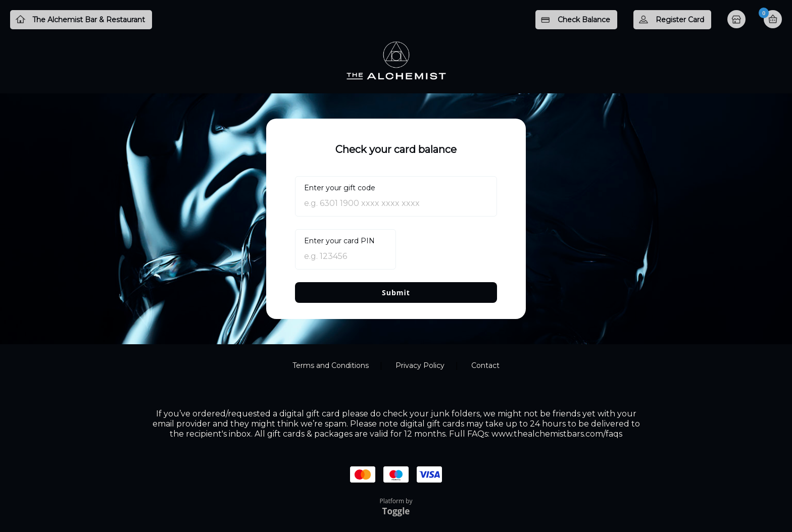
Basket (773, 19)
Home (737, 20)
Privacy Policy (420, 365)
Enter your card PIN (339, 241)
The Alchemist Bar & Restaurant (89, 20)
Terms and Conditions (331, 365)
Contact (485, 365)
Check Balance (584, 20)
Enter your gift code (340, 188)
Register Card (680, 20)
